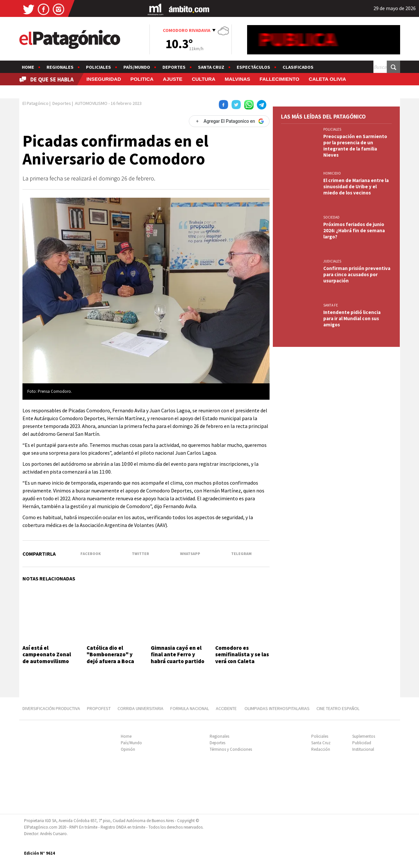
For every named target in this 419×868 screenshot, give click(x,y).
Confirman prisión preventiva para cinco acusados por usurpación (357, 274)
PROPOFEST (99, 708)
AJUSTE (173, 79)
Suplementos (364, 736)
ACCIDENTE (227, 708)
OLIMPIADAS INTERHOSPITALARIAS (277, 708)
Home (28, 67)
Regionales (60, 67)
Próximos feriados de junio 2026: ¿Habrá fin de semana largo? (354, 230)
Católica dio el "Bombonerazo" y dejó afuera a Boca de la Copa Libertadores (110, 661)
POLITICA (142, 79)
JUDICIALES (332, 261)
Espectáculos (253, 67)
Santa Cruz (211, 67)
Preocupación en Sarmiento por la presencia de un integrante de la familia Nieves (355, 146)
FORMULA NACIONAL (190, 708)
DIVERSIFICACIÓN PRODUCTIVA (51, 708)
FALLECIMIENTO (279, 79)
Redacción (321, 749)
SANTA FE (331, 305)
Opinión (128, 749)
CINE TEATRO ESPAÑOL (338, 708)
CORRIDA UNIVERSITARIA (140, 708)
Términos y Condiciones (231, 749)
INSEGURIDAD (104, 79)
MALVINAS (237, 79)
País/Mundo (137, 67)
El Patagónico (35, 103)
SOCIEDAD (331, 217)
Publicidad (362, 743)
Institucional (363, 749)
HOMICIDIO (332, 173)
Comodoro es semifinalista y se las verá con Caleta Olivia (242, 658)
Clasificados (298, 67)
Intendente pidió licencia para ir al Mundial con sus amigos (352, 318)
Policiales (98, 67)
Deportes (174, 67)
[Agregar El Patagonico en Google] (229, 121)
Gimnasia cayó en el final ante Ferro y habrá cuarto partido (178, 655)
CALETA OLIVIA (327, 79)
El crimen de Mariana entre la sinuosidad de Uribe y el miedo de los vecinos (356, 186)
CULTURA (203, 79)
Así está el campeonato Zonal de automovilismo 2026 (47, 658)
